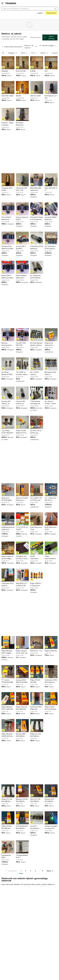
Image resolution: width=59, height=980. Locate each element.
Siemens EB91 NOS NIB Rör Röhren (21, 735)
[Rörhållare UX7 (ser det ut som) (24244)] (22, 548)
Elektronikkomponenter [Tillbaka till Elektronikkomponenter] (13, 47)
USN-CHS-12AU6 (7, 96)
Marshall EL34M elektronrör (36, 189)
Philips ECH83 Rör (51, 651)
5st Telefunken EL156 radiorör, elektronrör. (50, 248)
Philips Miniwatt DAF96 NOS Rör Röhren (7, 735)
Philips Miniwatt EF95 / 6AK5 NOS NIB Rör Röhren (8, 708)
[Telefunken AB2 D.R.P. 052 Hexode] (22, 180)
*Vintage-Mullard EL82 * (22, 856)
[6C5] (51, 63)
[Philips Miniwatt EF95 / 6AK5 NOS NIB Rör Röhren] (8, 699)
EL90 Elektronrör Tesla (36, 528)
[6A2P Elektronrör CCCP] (51, 519)
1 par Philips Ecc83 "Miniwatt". (8, 432)
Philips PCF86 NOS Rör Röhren (50, 708)
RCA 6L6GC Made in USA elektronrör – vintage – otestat (37, 218)
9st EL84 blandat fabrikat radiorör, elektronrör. (36, 344)
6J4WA (33, 71)
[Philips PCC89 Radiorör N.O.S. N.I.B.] (22, 422)
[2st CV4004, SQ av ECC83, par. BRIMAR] (37, 490)
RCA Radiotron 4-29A (51, 97)
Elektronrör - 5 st (36, 651)
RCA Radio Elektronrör (20, 124)
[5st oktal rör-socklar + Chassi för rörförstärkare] (51, 393)
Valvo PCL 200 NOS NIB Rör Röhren (35, 800)
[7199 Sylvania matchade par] (37, 393)
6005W (18, 96)
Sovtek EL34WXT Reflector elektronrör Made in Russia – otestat (51, 218)
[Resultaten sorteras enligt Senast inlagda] (48, 46)
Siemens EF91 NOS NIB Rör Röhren (50, 800)
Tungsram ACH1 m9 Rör (7, 189)
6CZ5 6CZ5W (21, 71)
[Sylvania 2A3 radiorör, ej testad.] (8, 393)
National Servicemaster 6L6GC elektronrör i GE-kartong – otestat (8, 344)
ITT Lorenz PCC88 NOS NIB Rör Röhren (7, 681)
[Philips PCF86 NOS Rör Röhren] (51, 699)
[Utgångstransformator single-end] (8, 519)
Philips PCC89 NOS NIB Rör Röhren (6, 827)
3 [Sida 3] (31, 871)
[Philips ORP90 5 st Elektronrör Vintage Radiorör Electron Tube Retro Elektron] (37, 575)
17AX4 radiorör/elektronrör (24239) (51, 558)
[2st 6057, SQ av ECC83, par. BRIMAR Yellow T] (37, 422)
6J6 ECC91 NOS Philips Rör (36, 708)
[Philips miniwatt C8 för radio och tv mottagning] (22, 643)
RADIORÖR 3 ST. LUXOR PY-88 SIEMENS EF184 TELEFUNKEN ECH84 (22, 585)
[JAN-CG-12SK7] (37, 88)
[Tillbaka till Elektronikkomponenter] (2, 47)
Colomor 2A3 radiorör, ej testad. (20, 403)
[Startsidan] (11, 3)
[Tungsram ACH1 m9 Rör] (8, 180)
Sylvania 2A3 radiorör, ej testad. (6, 403)
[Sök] (55, 8)
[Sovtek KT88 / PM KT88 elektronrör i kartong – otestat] (22, 335)
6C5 (46, 71)
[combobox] (29, 8)
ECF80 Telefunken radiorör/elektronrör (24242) (37, 558)
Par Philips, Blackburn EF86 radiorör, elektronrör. (7, 373)
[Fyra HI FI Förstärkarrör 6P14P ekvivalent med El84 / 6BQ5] (37, 818)
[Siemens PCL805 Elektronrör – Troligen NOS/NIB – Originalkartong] (22, 490)
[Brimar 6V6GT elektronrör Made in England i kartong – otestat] (8, 267)
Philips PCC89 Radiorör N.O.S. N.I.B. (21, 432)
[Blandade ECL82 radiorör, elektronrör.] (51, 364)
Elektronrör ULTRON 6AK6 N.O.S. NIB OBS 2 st (7, 499)
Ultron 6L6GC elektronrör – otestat (6, 218)
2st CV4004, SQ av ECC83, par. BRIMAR (36, 499)
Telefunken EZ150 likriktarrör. (37, 247)
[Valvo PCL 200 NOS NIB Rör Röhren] (37, 791)
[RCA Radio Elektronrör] (22, 114)
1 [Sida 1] (21, 871)
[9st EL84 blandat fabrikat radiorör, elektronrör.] (37, 335)
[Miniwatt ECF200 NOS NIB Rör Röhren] (22, 791)
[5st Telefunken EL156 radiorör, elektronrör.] (51, 238)
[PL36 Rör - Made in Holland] (8, 114)
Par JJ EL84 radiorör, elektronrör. (34, 373)
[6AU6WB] (8, 63)
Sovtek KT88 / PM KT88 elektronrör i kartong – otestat (22, 344)
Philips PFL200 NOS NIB (35, 681)
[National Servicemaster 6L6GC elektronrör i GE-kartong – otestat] (8, 335)
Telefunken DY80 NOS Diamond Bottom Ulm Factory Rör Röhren (51, 681)
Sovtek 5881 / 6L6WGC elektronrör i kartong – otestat (22, 248)
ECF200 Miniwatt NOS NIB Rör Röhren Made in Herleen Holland (22, 827)
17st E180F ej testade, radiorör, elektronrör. (22, 373)
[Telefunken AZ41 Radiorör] (8, 575)
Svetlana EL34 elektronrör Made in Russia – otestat (8, 248)
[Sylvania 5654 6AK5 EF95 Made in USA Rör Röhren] (22, 672)
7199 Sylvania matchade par (35, 402)
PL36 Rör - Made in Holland (7, 124)
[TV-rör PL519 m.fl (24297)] (22, 519)
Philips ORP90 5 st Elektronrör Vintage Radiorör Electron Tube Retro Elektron (36, 585)
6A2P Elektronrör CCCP (51, 528)
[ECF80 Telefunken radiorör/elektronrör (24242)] (37, 548)
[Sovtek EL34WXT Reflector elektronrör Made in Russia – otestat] (51, 209)
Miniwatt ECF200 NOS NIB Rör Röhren (22, 800)
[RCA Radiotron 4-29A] (51, 88)
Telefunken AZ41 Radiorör (7, 584)
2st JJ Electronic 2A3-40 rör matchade (51, 499)
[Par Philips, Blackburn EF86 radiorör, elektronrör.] (8, 364)
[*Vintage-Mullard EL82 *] (22, 847)
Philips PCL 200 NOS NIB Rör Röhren (36, 735)
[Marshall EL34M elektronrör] (37, 180)
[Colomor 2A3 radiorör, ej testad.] (22, 393)
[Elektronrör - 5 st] (37, 643)
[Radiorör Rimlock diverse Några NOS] (8, 548)
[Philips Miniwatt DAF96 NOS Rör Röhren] (8, 726)
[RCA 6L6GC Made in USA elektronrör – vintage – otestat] (37, 209)
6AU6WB (5, 71)
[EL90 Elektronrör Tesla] (37, 519)
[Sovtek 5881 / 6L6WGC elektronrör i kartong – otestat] (22, 238)
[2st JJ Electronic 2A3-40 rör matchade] (51, 490)
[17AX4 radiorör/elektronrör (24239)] (51, 548)
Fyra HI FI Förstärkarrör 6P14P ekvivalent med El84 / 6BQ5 (36, 827)
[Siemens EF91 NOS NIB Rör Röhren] (51, 791)
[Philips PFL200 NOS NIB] (37, 672)
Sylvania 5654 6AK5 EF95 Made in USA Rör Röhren (22, 681)
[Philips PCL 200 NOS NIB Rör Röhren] (37, 726)
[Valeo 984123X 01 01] (51, 180)
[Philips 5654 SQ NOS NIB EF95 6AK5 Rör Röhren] (22, 699)
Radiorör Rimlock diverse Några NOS (7, 558)
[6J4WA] (37, 63)
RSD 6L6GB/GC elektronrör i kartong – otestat (22, 277)
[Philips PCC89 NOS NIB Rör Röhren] (8, 818)
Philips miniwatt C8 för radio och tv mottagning (22, 652)
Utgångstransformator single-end (8, 528)
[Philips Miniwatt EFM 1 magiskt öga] (8, 643)
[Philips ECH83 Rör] (51, 643)
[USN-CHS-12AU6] (8, 88)
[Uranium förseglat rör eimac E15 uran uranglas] (51, 818)
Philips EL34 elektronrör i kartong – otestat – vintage (51, 344)
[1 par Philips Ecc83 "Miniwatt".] (8, 422)
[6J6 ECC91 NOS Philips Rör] (37, 699)
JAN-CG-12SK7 (36, 96)
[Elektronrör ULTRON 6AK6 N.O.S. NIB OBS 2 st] (8, 490)
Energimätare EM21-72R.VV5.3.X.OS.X (8, 856)
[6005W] (22, 88)
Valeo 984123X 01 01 (51, 189)
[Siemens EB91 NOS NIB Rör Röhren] (22, 726)
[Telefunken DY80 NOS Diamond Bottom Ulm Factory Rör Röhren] (51, 672)
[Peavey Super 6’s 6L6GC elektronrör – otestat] (22, 209)
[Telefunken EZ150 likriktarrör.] (37, 238)
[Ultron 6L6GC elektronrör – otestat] (8, 209)
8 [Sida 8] (42, 871)
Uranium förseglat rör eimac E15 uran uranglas (51, 827)
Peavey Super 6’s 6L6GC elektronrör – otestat (22, 218)
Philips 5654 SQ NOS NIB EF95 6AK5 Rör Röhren (22, 708)
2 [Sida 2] (26, 871)
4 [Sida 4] (36, 871)
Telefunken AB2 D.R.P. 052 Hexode (21, 189)
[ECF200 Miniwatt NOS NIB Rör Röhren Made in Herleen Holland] (22, 818)
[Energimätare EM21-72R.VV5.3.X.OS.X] (8, 847)
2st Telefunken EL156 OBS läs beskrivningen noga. (36, 277)
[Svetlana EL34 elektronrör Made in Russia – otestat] (8, 238)
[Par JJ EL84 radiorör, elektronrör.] (37, 364)
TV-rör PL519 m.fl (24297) (22, 528)
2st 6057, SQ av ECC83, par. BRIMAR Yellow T (36, 432)
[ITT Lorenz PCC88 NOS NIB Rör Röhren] (8, 672)
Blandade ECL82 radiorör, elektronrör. (50, 373)
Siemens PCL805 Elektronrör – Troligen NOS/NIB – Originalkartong (22, 499)
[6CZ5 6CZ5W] (22, 63)
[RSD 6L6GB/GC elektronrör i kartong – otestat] (22, 267)
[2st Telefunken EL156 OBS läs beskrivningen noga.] (37, 267)
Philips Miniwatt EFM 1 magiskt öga (7, 652)
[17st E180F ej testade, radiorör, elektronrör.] (22, 364)
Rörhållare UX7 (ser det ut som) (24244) (22, 558)
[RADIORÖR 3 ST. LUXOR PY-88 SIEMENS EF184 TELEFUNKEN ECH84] (22, 575)
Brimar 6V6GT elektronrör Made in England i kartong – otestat (8, 277)
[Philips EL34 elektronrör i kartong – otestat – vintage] (51, 335)
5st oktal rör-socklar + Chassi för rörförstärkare (51, 403)
